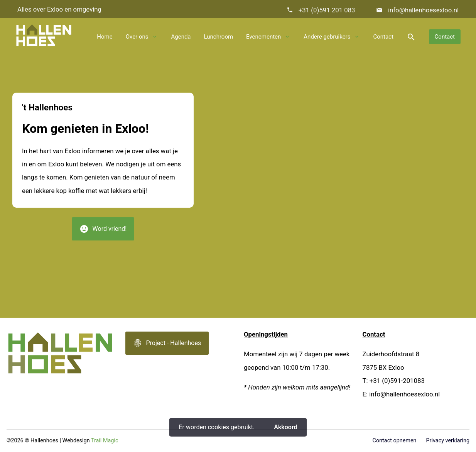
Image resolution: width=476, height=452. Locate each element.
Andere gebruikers (327, 37)
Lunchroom (219, 37)
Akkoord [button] (285, 427)
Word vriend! (103, 232)
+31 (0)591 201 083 (327, 10)
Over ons (137, 37)
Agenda (181, 37)
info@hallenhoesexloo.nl (423, 10)
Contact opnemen (395, 441)
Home (105, 37)
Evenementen (263, 37)
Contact (383, 37)
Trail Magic (105, 441)
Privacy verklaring (448, 441)
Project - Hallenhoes (167, 346)
